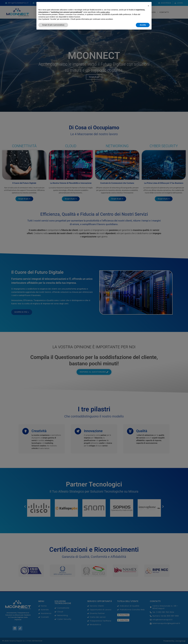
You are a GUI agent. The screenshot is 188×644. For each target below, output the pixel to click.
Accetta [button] (143, 637)
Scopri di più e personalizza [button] (53, 637)
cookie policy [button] (105, 625)
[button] (148, 618)
